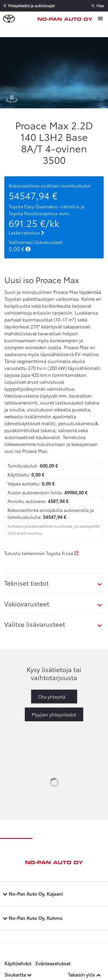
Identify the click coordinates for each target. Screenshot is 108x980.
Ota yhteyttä (52, 696)
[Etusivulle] (67, 19)
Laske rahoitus (26, 232)
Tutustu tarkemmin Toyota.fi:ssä (42, 553)
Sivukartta (18, 974)
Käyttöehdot (18, 963)
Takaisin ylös (84, 974)
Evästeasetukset (53, 963)
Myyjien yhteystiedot (54, 714)
